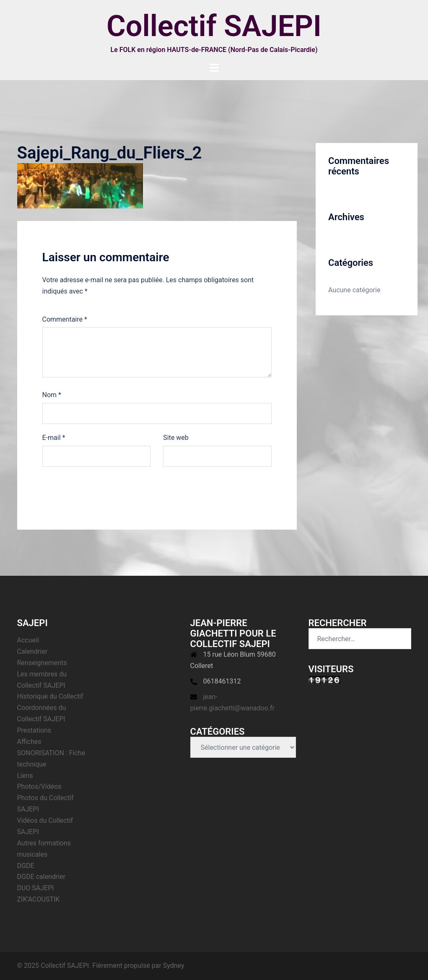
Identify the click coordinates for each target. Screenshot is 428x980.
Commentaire (65, 319)
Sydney (174, 966)
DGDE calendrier (42, 877)
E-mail (54, 438)
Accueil (28, 640)
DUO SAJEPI (36, 888)
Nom (52, 395)
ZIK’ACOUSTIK (39, 899)
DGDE (26, 866)
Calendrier (32, 651)
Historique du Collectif (50, 696)
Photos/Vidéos (39, 786)
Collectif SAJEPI (214, 26)
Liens (25, 776)
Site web (176, 438)
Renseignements (42, 663)
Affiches (29, 742)
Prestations (34, 730)
